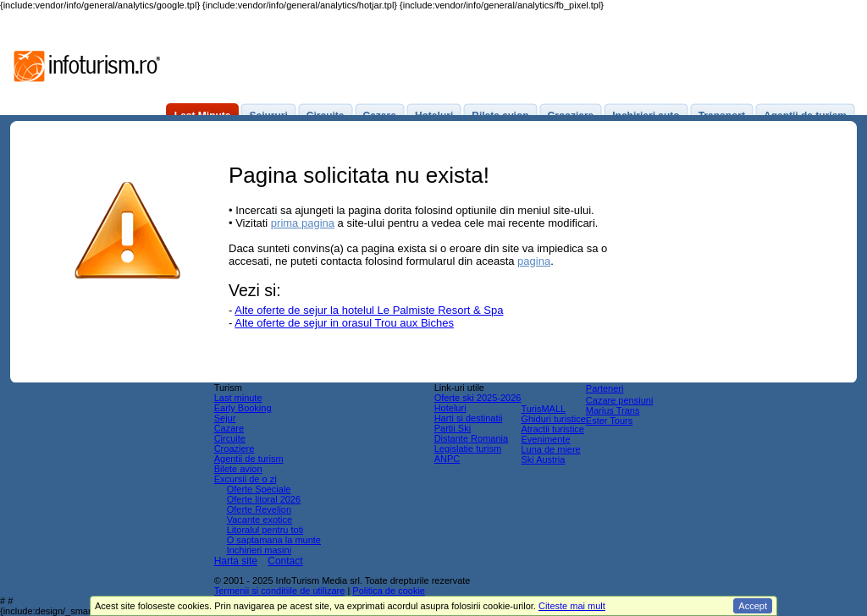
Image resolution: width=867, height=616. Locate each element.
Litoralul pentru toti (265, 530)
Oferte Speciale (259, 489)
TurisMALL (543, 409)
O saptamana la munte (274, 540)
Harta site (236, 561)
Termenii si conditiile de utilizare (280, 591)
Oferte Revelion (259, 509)
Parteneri (605, 388)
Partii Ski (453, 428)
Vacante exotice (260, 520)
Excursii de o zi (246, 479)
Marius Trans (613, 410)
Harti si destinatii (469, 418)
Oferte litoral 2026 (264, 499)
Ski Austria (543, 459)
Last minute (238, 398)
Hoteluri (450, 408)
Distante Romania (471, 438)
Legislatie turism (468, 448)
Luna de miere (550, 449)
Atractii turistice (552, 429)
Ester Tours (609, 421)
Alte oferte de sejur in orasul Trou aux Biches (344, 323)
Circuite (230, 438)
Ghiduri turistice (553, 419)
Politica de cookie (389, 591)
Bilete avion (238, 469)
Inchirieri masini (259, 550)
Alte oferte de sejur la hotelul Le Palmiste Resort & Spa (369, 310)
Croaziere (235, 448)
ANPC (447, 459)
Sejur (225, 418)
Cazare (229, 428)
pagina (534, 261)
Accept (753, 606)
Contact (285, 561)
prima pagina (303, 223)
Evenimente (545, 439)
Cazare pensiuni (620, 400)
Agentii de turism (249, 459)
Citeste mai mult (572, 606)
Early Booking (243, 408)
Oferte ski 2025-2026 (478, 398)
